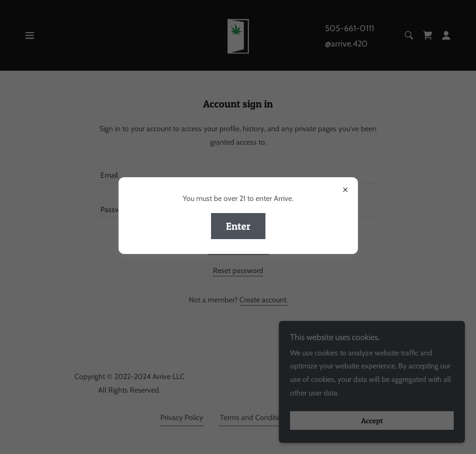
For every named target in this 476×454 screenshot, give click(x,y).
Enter (238, 226)
